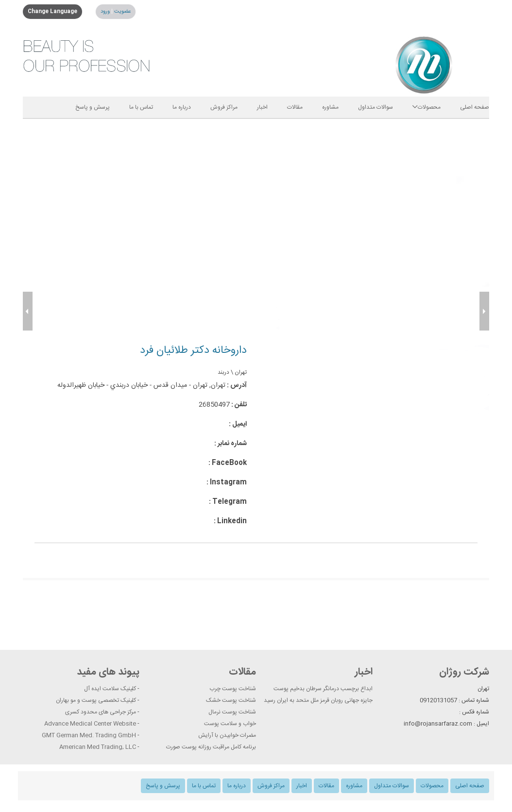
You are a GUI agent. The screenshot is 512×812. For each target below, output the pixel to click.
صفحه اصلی (475, 107)
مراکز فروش (224, 107)
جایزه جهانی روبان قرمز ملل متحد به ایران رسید (318, 700)
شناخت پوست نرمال (232, 712)
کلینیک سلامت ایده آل (110, 689)
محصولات (427, 107)
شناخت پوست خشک (231, 700)
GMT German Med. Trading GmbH (89, 735)
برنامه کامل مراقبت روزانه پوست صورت (211, 747)
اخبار (262, 107)
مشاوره (330, 107)
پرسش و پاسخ (93, 107)
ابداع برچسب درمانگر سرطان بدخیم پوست (323, 689)
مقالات (295, 107)
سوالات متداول (375, 107)
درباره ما (182, 107)
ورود (105, 12)
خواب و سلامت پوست (230, 724)
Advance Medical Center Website (90, 724)
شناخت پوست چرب (233, 689)
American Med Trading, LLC (98, 747)
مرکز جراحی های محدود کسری (101, 712)
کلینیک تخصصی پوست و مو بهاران (96, 700)
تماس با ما (141, 107)
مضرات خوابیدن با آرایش (227, 735)
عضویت (122, 12)
